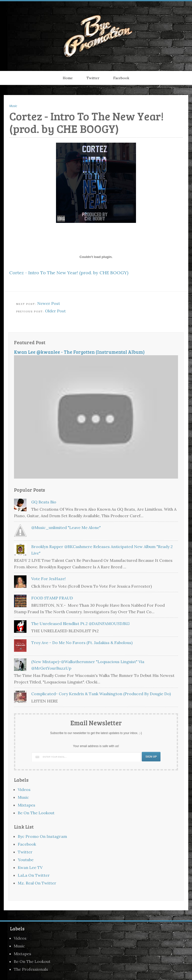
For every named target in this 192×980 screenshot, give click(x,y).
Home (68, 78)
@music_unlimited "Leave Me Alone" (66, 527)
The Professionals (31, 969)
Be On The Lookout (36, 813)
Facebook (121, 78)
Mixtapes (26, 805)
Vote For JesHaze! (48, 579)
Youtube (26, 860)
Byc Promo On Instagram (42, 836)
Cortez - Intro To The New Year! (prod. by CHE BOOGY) (69, 273)
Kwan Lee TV (30, 867)
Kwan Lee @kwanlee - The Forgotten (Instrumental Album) (79, 352)
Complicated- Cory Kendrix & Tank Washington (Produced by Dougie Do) (101, 694)
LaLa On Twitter (34, 875)
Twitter (93, 78)
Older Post (55, 311)
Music (13, 106)
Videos (24, 789)
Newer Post (49, 303)
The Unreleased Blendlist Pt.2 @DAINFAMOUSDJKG (80, 623)
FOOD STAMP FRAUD (52, 598)
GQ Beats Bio (44, 502)
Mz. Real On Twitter (37, 883)
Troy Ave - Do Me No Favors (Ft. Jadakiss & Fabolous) (82, 643)
